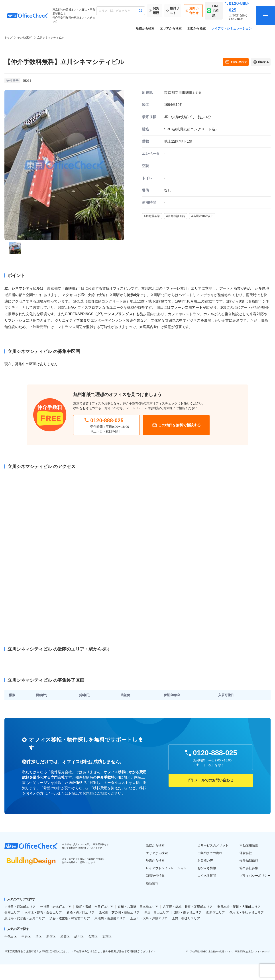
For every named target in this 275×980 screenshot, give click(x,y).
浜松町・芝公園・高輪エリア (119, 912)
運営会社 (246, 853)
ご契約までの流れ (210, 853)
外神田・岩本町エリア (56, 907)
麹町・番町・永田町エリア (94, 907)
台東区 (93, 936)
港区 (39, 936)
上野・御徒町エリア (186, 918)
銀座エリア (12, 912)
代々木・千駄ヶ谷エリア (247, 912)
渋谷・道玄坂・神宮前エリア (70, 918)
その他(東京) (25, 38)
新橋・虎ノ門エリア (81, 912)
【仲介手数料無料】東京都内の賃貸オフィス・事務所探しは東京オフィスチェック (230, 951)
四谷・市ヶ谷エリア (188, 912)
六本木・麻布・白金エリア (43, 912)
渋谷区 (65, 936)
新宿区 (51, 936)
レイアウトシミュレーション (232, 28)
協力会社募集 (249, 868)
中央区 (26, 936)
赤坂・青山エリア (157, 912)
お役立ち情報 (207, 868)
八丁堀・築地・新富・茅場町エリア (188, 907)
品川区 (79, 936)
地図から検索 (196, 28)
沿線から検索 (145, 28)
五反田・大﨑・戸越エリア (149, 918)
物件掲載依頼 (249, 860)
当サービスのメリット (213, 845)
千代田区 (11, 936)
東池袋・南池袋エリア (110, 918)
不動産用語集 (249, 845)
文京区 (107, 936)
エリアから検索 (171, 28)
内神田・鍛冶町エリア (20, 907)
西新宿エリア (216, 912)
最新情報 (152, 883)
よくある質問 (207, 876)
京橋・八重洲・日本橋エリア (138, 907)
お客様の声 (205, 860)
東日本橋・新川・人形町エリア (239, 907)
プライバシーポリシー (255, 876)
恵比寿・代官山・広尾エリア (25, 918)
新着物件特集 (155, 876)
